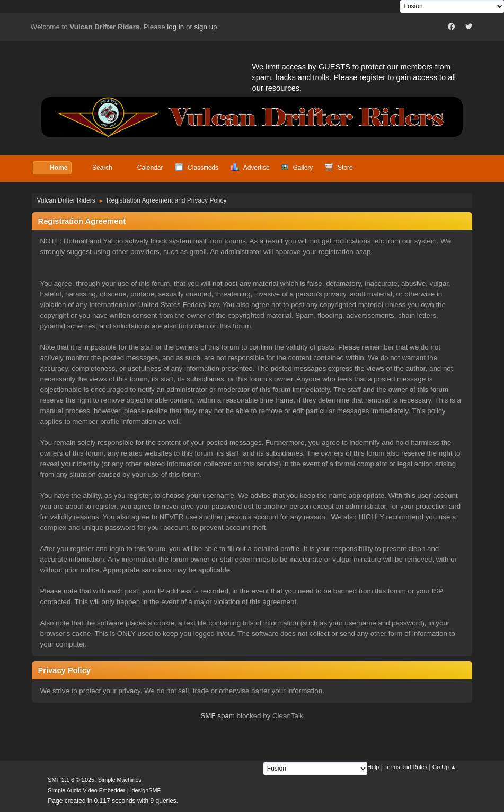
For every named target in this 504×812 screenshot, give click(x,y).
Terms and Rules (406, 767)
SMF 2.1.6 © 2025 (71, 780)
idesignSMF (145, 790)
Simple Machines (120, 780)
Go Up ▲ (444, 767)
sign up (205, 27)
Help (373, 767)
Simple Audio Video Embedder (86, 790)
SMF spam (217, 716)
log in (175, 27)
